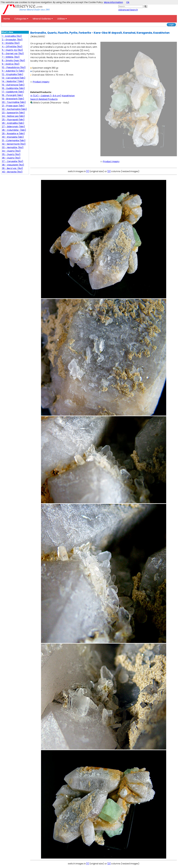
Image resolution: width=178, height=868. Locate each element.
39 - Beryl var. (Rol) (12, 168)
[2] (109, 171)
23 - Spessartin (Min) (13, 113)
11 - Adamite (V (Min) (13, 71)
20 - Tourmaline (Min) (14, 102)
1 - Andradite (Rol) (12, 36)
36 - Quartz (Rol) (11, 158)
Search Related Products (44, 99)
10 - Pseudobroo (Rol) (14, 67)
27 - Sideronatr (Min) (13, 127)
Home (7, 19)
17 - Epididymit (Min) (13, 92)
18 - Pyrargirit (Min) (12, 95)
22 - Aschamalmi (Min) (14, 109)
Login (171, 25)
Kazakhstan (68, 96)
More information (113, 2)
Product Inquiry (41, 82)
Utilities (62, 19)
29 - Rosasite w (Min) (13, 134)
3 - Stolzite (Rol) (11, 43)
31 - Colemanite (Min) (14, 140)
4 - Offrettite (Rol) (12, 47)
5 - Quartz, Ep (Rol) (12, 50)
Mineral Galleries (43, 19)
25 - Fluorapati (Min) (13, 120)
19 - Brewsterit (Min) (13, 99)
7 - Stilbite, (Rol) (11, 57)
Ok (128, 2)
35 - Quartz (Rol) (11, 154)
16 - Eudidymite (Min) (13, 88)
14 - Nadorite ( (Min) (13, 81)
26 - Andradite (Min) (13, 123)
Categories (21, 19)
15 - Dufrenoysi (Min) (13, 85)
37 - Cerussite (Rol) (13, 161)
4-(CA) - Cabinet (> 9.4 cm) (46, 96)
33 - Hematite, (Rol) (13, 147)
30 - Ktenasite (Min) (13, 137)
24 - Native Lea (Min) (13, 116)
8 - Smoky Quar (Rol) (13, 60)
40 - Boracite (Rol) (12, 172)
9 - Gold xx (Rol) (11, 64)
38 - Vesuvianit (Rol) (13, 165)
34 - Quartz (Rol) (11, 151)
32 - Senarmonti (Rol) (14, 144)
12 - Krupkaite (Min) (13, 74)
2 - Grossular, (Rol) (12, 40)
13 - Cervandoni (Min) (14, 78)
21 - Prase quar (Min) (13, 106)
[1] (88, 171)
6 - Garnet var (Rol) (13, 54)
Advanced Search (128, 10)
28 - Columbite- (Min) (14, 130)
